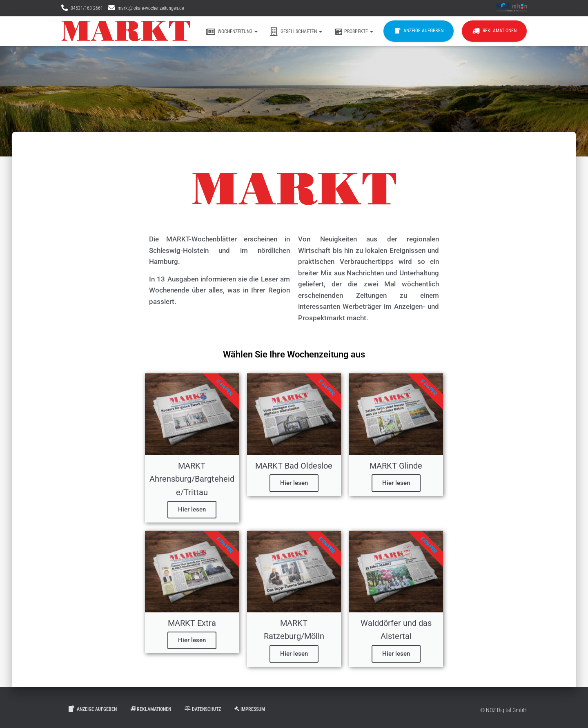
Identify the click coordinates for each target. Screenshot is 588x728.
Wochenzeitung (232, 32)
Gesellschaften (296, 32)
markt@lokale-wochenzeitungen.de (151, 8)
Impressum (250, 709)
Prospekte (354, 32)
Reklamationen (494, 31)
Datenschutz (203, 709)
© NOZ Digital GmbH (503, 710)
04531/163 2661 (87, 8)
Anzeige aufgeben (419, 31)
